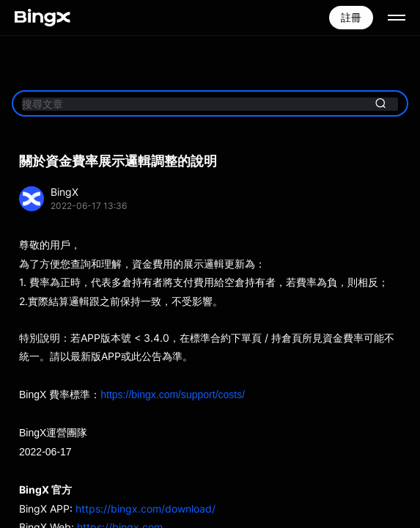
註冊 (351, 17)
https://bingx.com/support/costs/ (173, 395)
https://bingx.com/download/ (145, 509)
